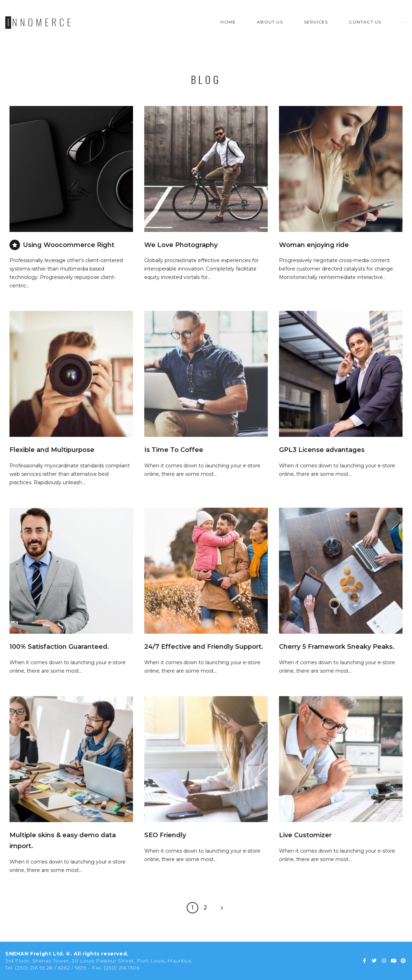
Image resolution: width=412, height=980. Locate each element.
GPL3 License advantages (322, 450)
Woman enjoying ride (314, 245)
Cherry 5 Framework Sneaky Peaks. (337, 647)
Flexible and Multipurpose (52, 450)
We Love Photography (181, 245)
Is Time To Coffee (174, 450)
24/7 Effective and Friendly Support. (204, 647)
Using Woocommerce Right (69, 245)
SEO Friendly (165, 835)
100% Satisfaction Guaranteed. (59, 647)
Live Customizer (305, 835)
